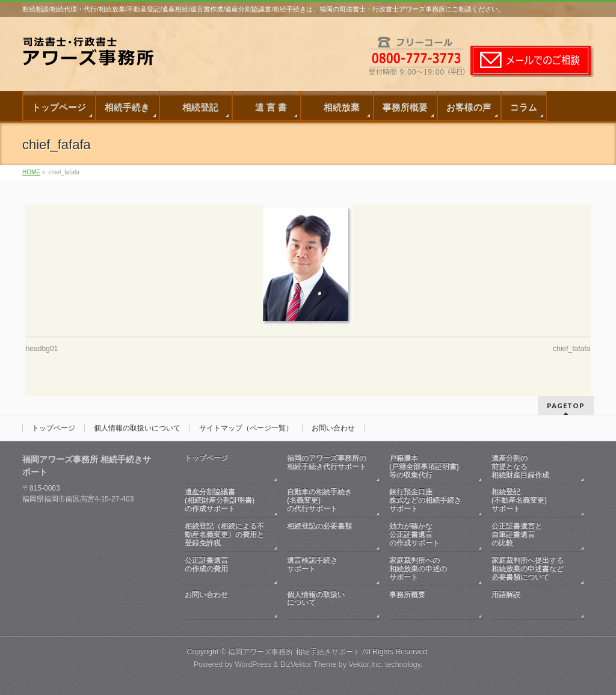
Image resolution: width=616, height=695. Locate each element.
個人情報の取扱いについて (137, 428)
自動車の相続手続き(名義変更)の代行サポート (319, 500)
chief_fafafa (571, 349)
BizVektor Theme (309, 664)
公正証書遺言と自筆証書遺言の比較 (517, 534)
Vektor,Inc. (366, 664)
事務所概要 (430, 603)
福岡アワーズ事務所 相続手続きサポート (294, 652)
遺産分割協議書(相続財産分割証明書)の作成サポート (220, 500)
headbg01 (42, 349)
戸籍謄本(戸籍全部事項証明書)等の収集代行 (424, 467)
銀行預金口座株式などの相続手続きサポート (425, 500)
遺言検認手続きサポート (328, 569)
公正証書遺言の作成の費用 (226, 569)
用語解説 (532, 603)
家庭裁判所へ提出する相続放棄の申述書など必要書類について (528, 569)
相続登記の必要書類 (328, 535)
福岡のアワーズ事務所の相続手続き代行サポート (328, 467)
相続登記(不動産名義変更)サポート (519, 500)
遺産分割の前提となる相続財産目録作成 (520, 467)
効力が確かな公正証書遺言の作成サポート (414, 534)
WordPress (253, 664)
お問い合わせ (333, 428)
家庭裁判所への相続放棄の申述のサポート (418, 569)
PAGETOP (566, 406)
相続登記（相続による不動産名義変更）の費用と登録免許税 (224, 534)
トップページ (54, 428)
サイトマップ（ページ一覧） (246, 428)
